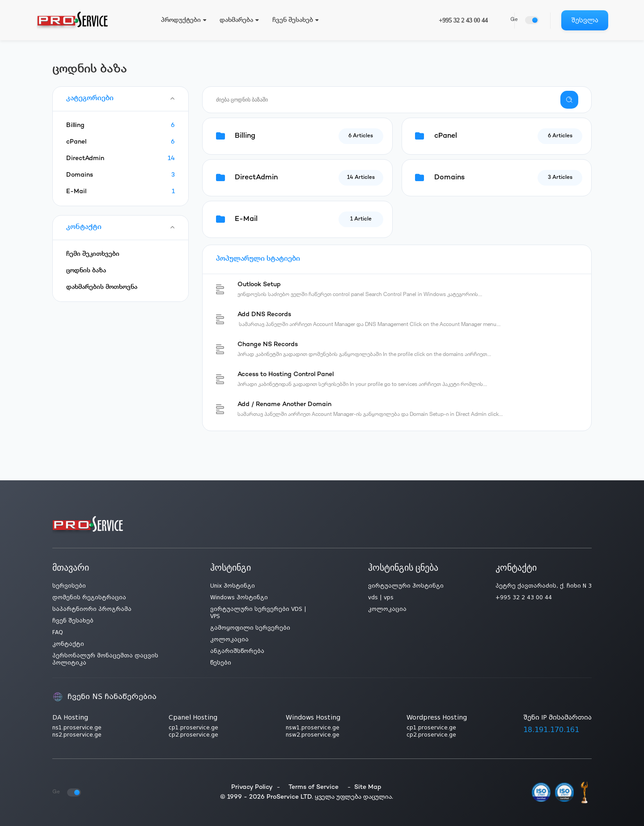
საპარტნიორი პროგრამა (92, 609)
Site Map (368, 787)
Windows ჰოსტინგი (239, 597)
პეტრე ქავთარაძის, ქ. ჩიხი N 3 (544, 586)
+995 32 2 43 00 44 (464, 20)
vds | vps (381, 597)
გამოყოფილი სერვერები (250, 628)
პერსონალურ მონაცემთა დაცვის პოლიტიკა (105, 659)
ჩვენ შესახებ (73, 621)
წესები (221, 663)
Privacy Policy (252, 787)
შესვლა (585, 20)
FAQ (58, 632)
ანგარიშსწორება (237, 651)
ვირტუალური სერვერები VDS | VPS (258, 613)
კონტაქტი (68, 644)
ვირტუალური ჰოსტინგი (406, 586)
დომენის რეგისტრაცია (89, 597)
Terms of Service (314, 787)
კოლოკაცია (229, 640)
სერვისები (69, 586)
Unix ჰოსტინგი (233, 586)
